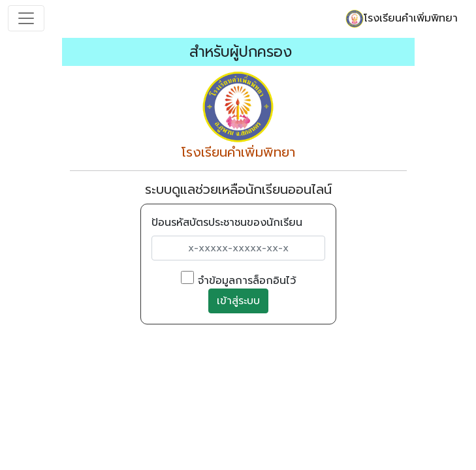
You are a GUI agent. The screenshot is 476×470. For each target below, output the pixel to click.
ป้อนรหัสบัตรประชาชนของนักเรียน (227, 223)
